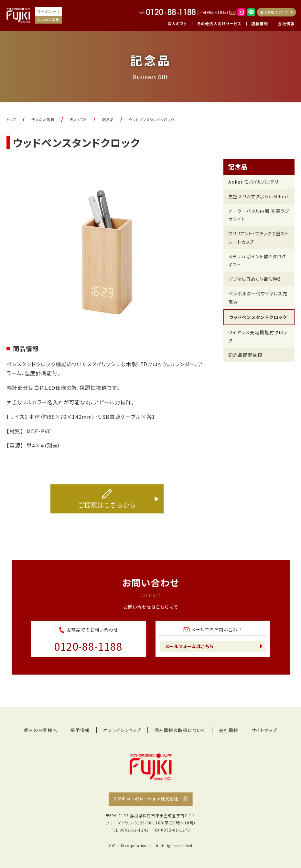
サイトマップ (264, 730)
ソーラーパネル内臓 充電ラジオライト (259, 215)
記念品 (238, 166)
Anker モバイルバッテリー (256, 182)
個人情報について (274, 12)
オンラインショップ (122, 730)
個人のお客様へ (41, 730)
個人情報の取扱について (180, 730)
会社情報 (229, 730)
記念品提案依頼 (245, 355)
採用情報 (80, 730)
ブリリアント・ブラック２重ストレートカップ (258, 238)
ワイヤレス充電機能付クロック (258, 336)
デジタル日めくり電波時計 (256, 279)
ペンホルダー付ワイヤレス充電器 (258, 298)
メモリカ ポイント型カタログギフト (257, 260)
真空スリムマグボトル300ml (258, 196)
